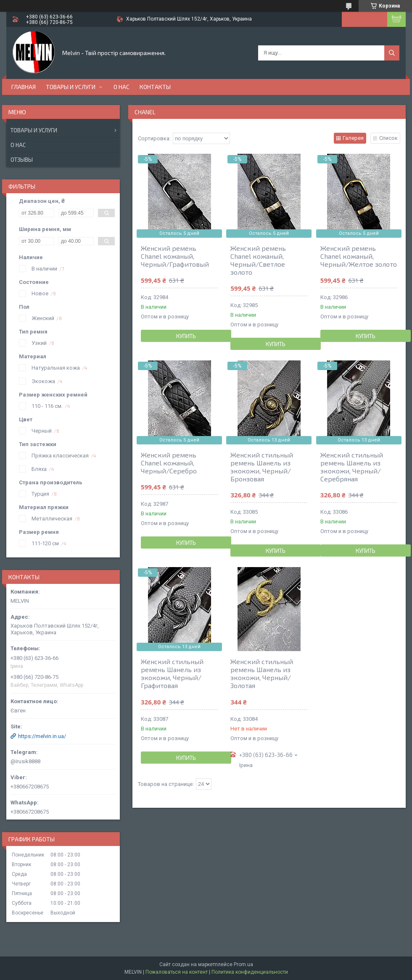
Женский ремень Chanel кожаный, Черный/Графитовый (175, 256)
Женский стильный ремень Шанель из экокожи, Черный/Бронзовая (262, 467)
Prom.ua (243, 964)
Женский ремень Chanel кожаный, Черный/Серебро (169, 463)
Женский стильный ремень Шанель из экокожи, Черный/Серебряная (352, 467)
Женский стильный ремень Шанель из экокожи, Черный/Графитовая (172, 673)
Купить (186, 336)
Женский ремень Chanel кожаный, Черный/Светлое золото (258, 260)
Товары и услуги (71, 87)
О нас (121, 87)
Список (388, 138)
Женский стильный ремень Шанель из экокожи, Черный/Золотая (262, 673)
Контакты (155, 87)
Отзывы (22, 160)
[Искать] (392, 53)
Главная (24, 87)
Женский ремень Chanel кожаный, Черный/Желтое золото (359, 256)
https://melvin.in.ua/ (42, 736)
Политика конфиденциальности (250, 972)
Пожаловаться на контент (177, 972)
